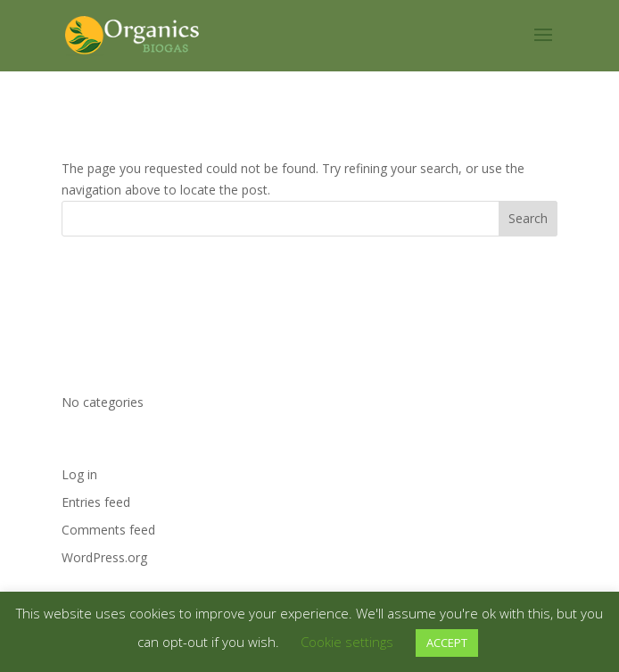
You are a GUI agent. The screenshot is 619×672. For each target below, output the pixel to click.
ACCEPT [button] (447, 643)
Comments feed (108, 530)
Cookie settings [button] (347, 642)
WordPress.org (104, 557)
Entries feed (96, 502)
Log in (79, 474)
